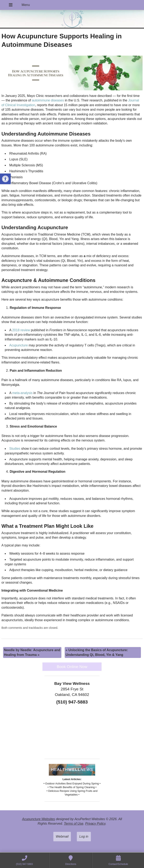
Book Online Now (72, 667)
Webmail (62, 836)
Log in (84, 836)
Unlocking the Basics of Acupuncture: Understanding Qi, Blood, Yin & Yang (97, 652)
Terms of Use (74, 824)
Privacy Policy (95, 824)
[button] (5, 179)
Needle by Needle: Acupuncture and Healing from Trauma (32, 652)
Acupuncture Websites (39, 819)
